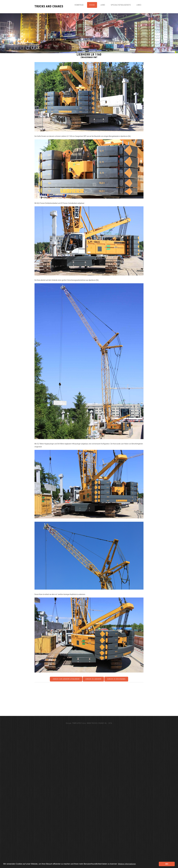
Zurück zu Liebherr (93, 679)
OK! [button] (167, 864)
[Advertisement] (103, 699)
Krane (92, 5)
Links (139, 5)
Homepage (79, 5)
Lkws (103, 5)
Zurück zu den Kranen (116, 679)
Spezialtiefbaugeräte (121, 5)
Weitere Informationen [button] (127, 864)
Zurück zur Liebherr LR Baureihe (66, 679)
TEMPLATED (77, 723)
